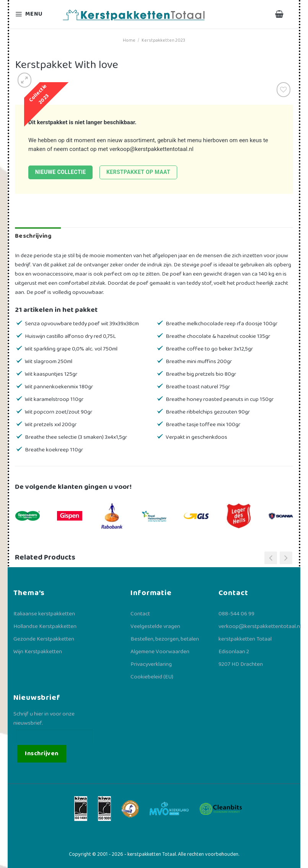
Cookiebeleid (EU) (152, 677)
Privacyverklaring (151, 664)
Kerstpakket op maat (138, 172)
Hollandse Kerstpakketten (45, 626)
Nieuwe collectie (61, 172)
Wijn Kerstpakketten (38, 652)
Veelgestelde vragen (155, 626)
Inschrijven (42, 754)
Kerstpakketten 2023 (163, 40)
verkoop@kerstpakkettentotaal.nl (152, 149)
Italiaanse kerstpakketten (44, 614)
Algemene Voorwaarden (160, 652)
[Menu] (34, 14)
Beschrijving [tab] (33, 236)
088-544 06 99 (236, 614)
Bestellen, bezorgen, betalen (165, 639)
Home (129, 40)
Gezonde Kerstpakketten (44, 639)
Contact (140, 614)
